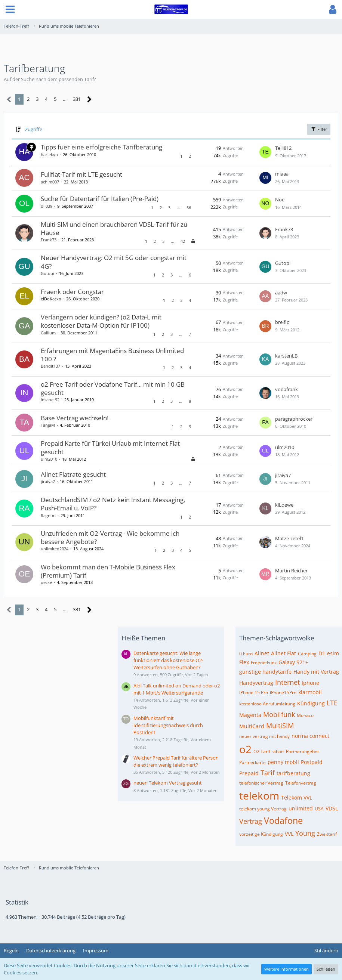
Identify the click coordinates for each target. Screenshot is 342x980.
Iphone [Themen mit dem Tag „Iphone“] (310, 683)
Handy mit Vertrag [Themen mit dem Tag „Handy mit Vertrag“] (316, 672)
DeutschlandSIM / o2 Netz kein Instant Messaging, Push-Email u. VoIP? (113, 504)
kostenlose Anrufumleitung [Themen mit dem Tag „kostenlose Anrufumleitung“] (267, 704)
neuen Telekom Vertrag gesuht (168, 783)
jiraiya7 (48, 481)
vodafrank (286, 389)
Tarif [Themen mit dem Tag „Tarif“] (268, 773)
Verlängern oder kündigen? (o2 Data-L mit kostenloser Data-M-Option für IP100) (101, 321)
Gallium (48, 333)
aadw (281, 293)
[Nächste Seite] (90, 100)
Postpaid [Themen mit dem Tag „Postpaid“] (312, 762)
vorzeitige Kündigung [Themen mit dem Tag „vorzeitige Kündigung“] (261, 834)
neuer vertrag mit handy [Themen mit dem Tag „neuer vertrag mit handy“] (264, 736)
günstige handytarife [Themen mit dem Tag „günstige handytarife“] (265, 672)
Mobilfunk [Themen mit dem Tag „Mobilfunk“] (279, 714)
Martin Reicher (291, 571)
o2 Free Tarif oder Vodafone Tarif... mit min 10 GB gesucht (113, 388)
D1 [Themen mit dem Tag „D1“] (322, 653)
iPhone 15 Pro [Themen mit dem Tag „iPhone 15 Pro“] (254, 693)
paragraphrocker (294, 419)
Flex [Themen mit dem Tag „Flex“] (244, 662)
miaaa (282, 174)
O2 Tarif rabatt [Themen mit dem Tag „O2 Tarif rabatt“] (269, 752)
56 (189, 208)
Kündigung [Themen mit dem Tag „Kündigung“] (311, 703)
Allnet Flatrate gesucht (73, 474)
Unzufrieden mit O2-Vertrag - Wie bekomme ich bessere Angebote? (110, 537)
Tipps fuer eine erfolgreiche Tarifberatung (101, 147)
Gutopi (47, 273)
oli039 (47, 206)
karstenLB (286, 356)
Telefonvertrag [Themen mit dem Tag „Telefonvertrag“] (301, 783)
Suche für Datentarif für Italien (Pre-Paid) (100, 199)
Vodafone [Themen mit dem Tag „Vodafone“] (283, 820)
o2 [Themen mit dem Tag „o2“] (245, 749)
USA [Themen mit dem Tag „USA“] (319, 809)
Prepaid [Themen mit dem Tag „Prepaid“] (249, 773)
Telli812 (283, 148)
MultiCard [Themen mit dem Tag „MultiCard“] (252, 726)
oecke (46, 582)
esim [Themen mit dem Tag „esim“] (333, 653)
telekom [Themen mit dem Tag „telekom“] (259, 795)
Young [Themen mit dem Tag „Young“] (305, 833)
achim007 (50, 182)
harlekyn (49, 154)
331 (77, 99)
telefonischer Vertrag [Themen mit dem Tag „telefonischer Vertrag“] (261, 783)
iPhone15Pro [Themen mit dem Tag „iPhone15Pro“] (283, 693)
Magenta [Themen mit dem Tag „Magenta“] (250, 715)
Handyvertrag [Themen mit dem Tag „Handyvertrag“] (256, 683)
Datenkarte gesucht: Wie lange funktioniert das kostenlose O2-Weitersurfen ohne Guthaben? (168, 660)
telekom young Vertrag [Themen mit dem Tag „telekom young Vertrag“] (263, 809)
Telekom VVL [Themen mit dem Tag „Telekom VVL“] (297, 797)
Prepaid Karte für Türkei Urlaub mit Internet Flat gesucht (110, 447)
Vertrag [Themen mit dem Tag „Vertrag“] (251, 821)
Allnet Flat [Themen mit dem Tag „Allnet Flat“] (284, 653)
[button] (10, 9)
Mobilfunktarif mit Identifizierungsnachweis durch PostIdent (168, 725)
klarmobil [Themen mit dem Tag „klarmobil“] (310, 692)
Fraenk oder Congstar (72, 292)
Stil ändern (326, 950)
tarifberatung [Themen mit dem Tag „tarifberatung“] (293, 773)
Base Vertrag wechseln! (75, 418)
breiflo (282, 322)
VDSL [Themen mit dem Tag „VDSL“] (332, 808)
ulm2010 (49, 459)
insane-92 (50, 400)
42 (183, 241)
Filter (319, 129)
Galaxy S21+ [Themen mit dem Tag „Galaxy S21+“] (293, 662)
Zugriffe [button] (34, 129)
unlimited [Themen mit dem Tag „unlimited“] (301, 808)
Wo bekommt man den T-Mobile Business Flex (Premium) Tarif (108, 571)
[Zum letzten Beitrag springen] (265, 152)
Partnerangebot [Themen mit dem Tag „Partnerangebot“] (302, 752)
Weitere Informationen (286, 969)
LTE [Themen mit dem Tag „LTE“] (332, 703)
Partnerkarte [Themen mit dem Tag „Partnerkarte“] (252, 762)
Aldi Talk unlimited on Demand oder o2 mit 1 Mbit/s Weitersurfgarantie (177, 689)
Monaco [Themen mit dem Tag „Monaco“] (305, 715)
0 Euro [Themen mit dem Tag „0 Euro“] (246, 654)
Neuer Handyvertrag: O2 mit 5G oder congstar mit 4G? (114, 262)
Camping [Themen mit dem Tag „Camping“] (307, 654)
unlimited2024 (55, 549)
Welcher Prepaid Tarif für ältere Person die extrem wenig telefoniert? (176, 761)
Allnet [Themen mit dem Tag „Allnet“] (262, 653)
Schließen (326, 969)
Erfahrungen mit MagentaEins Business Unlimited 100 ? (112, 355)
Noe (280, 200)
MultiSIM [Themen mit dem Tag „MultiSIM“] (280, 726)
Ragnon (48, 515)
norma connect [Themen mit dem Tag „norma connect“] (310, 736)
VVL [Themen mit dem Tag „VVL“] (289, 834)
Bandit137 (50, 366)
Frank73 (49, 240)
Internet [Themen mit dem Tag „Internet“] (287, 682)
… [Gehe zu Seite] (65, 99)
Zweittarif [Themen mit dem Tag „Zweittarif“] (327, 834)
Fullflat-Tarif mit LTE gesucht (81, 174)
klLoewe (284, 505)
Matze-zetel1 (289, 538)
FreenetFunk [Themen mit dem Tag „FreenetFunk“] (264, 663)
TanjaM (48, 425)
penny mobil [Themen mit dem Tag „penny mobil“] (283, 762)
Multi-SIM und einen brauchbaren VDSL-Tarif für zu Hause (114, 228)
